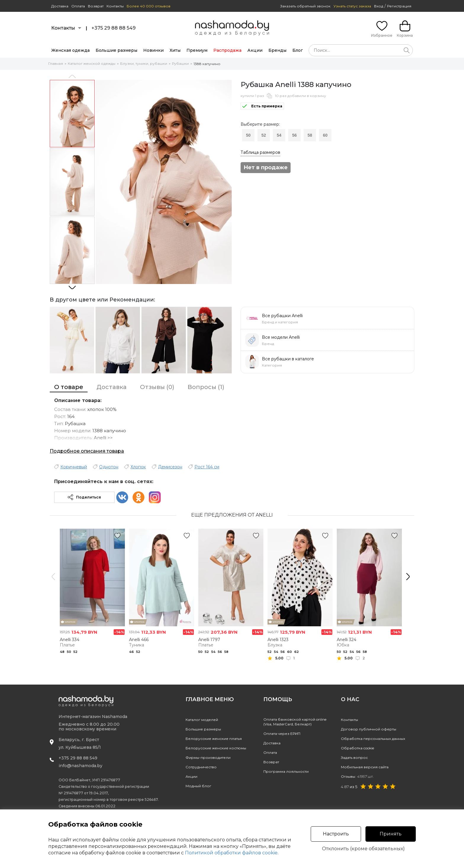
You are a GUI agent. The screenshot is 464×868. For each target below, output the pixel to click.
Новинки (153, 50)
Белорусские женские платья (214, 739)
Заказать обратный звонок (305, 6)
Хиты (175, 50)
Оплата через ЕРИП (282, 734)
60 (325, 135)
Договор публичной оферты (369, 729)
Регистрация (399, 6)
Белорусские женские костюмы (216, 748)
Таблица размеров (260, 152)
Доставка (60, 6)
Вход (379, 6)
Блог (298, 50)
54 (279, 135)
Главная (56, 63)
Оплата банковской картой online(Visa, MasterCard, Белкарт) (295, 722)
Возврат (96, 6)
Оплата (78, 6)
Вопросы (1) (206, 387)
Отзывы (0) (157, 387)
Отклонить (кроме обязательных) (363, 849)
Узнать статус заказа (352, 6)
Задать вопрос (354, 758)
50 (248, 135)
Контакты (115, 6)
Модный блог (198, 786)
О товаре (69, 387)
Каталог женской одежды (92, 63)
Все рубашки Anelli (282, 316)
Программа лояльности (286, 771)
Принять (391, 834)
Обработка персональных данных (373, 739)
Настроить (336, 834)
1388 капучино (207, 64)
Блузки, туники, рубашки (144, 63)
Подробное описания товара (87, 451)
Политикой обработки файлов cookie (231, 853)
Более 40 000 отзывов (149, 6)
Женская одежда (70, 50)
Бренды (277, 50)
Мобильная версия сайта (365, 767)
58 (310, 135)
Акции (255, 50)
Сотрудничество (201, 767)
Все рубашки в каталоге (288, 359)
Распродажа (227, 50)
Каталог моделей (202, 720)
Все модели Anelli (281, 337)
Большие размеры (116, 50)
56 (294, 135)
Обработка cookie (357, 748)
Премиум (197, 50)
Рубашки (180, 63)
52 (264, 135)
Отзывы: (357, 776)
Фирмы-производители (208, 758)
